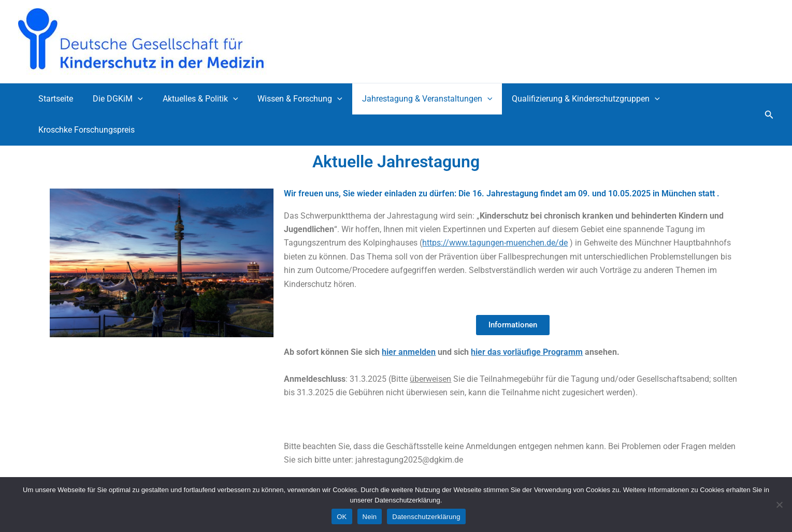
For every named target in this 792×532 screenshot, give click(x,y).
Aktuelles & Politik (193, 99)
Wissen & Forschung (289, 99)
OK (342, 517)
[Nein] (779, 505)
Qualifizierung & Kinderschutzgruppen (569, 99)
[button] (769, 115)
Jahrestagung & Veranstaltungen (413, 99)
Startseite (54, 99)
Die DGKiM (113, 99)
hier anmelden (409, 352)
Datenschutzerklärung (426, 517)
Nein (370, 517)
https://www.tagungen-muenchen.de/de (495, 243)
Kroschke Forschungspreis (85, 130)
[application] (133, 99)
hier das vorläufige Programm (527, 352)
